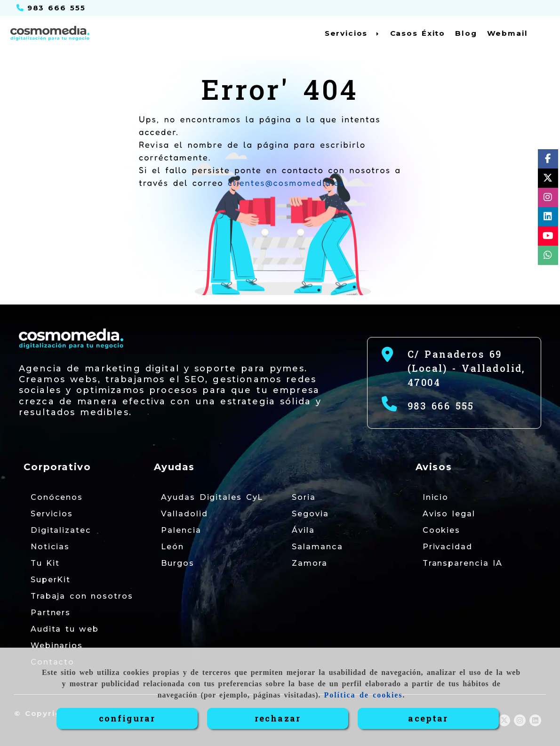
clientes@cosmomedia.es (286, 183)
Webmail (508, 33)
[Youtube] (548, 237)
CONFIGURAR (127, 718)
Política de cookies (364, 695)
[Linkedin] (548, 218)
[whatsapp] (548, 257)
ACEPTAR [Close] (428, 718)
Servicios (352, 33)
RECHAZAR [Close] (278, 718)
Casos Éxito (418, 33)
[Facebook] (548, 160)
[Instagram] (548, 199)
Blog (466, 33)
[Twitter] (548, 180)
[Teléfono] (51, 8)
